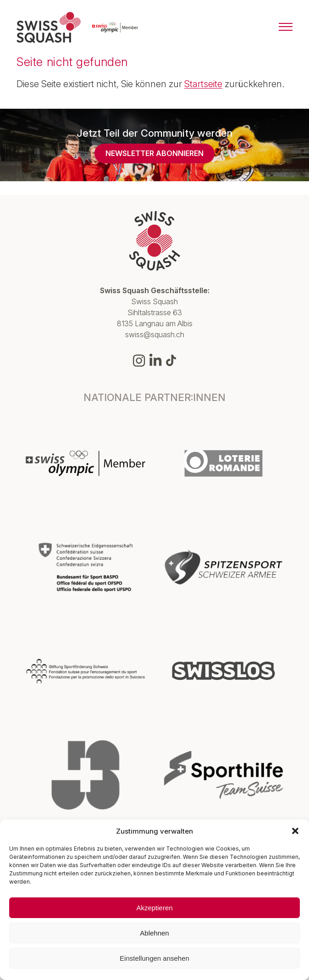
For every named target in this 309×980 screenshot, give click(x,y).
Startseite (203, 84)
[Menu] (286, 28)
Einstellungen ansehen (154, 958)
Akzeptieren (154, 908)
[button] (295, 831)
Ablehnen (154, 933)
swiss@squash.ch (155, 334)
